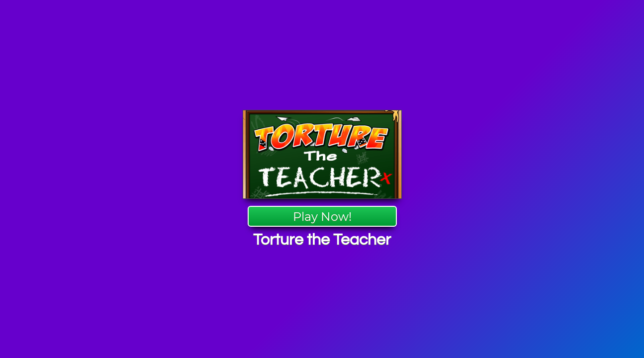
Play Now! (322, 217)
